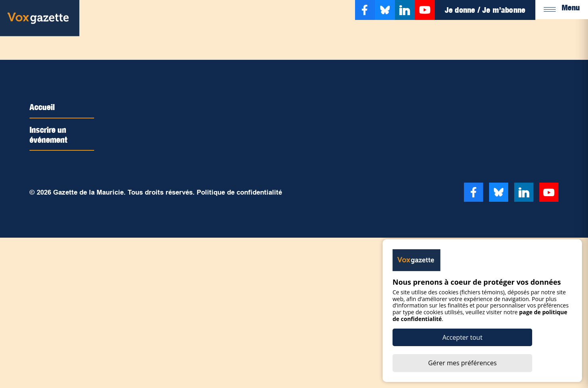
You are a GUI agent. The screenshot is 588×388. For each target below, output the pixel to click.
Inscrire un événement (51, 134)
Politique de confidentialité (239, 192)
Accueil (44, 106)
